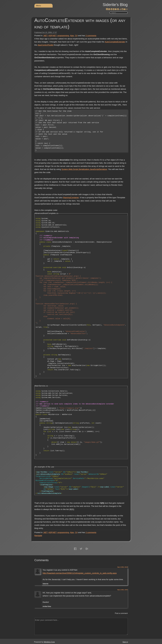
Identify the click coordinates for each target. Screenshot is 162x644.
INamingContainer (71, 198)
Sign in (125, 642)
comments (91, 36)
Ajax (72, 36)
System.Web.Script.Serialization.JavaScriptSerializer (84, 169)
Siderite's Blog (115, 5)
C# (76, 36)
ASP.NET (52, 36)
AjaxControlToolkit (45, 45)
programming (63, 36)
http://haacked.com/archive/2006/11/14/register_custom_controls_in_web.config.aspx (80, 573)
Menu (39, 6)
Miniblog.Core (49, 642)
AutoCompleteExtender (115, 42)
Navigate (38, 536)
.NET (45, 36)
